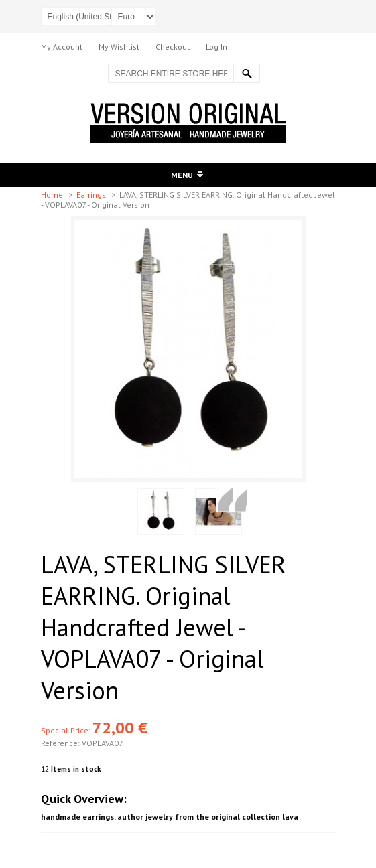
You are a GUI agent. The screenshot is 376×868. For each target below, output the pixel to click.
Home (53, 195)
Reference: (61, 743)
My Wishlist (119, 47)
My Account (62, 47)
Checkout (173, 47)
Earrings (92, 195)
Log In (216, 47)
